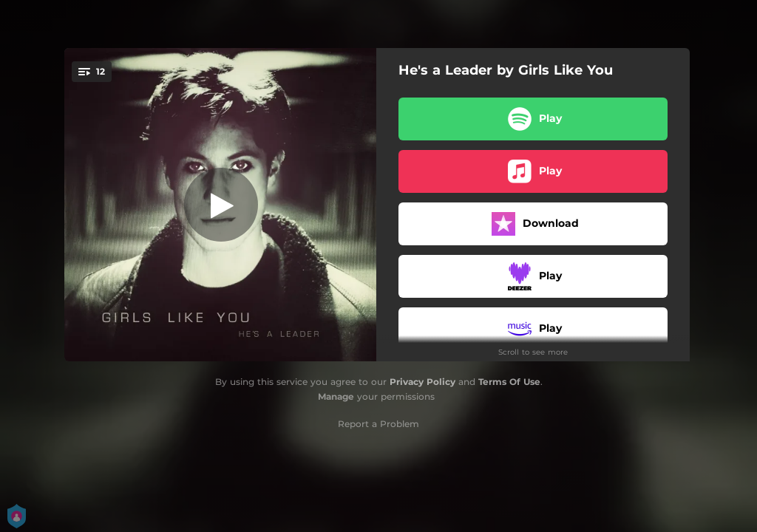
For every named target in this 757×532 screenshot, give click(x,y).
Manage (336, 396)
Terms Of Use (509, 382)
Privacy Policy (422, 382)
